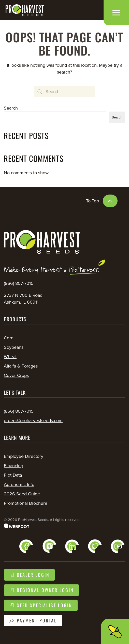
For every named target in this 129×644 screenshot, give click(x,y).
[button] (116, 13)
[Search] (65, 91)
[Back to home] (24, 10)
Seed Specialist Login (41, 605)
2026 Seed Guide (22, 494)
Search (11, 108)
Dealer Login (29, 575)
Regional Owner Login (41, 590)
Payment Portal (33, 620)
